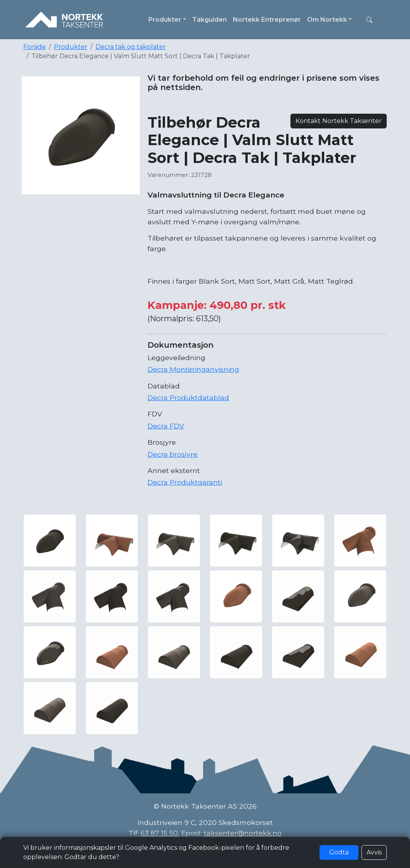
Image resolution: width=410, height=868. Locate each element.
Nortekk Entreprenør (267, 20)
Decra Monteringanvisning (193, 369)
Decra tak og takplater (131, 47)
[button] (369, 20)
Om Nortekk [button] (327, 20)
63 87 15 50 (159, 833)
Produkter (71, 47)
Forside (35, 47)
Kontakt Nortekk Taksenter (339, 121)
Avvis (374, 852)
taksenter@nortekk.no (243, 833)
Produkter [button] (165, 20)
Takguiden (209, 20)
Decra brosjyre (173, 454)
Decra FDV (166, 426)
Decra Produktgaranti (185, 482)
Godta (339, 852)
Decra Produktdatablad (188, 398)
